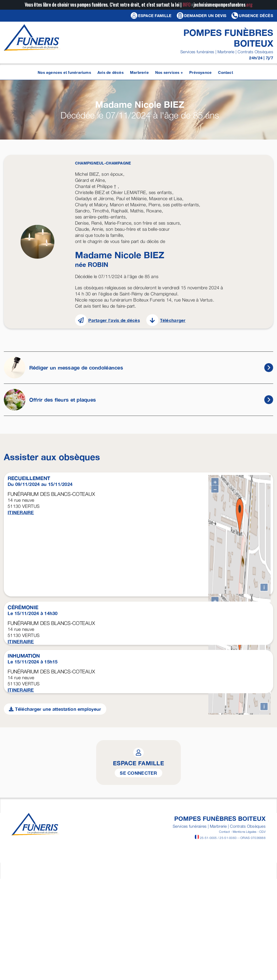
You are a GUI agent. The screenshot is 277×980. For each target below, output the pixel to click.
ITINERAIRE (21, 512)
